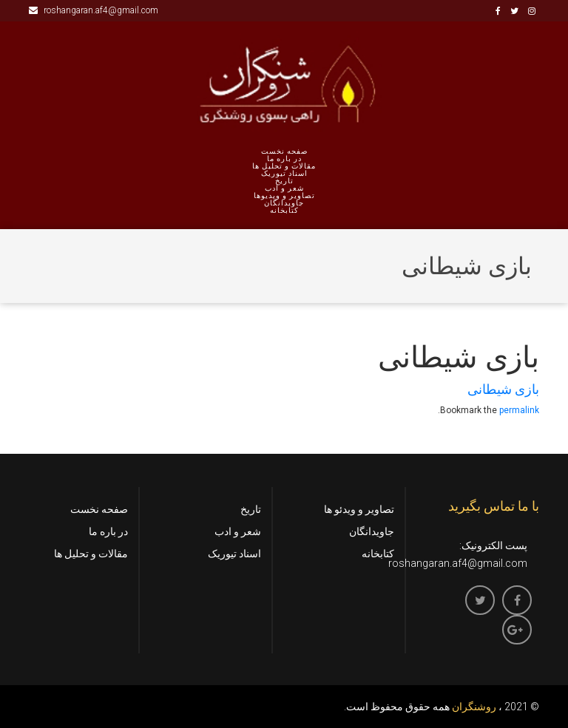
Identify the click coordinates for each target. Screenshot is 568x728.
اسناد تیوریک (284, 174)
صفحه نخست (284, 152)
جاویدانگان (284, 203)
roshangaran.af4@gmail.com (94, 10)
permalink (519, 410)
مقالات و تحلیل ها (284, 166)
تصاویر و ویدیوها (284, 196)
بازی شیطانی (503, 389)
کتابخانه (284, 211)
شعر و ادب (284, 188)
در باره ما (284, 159)
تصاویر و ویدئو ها (359, 509)
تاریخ (284, 181)
